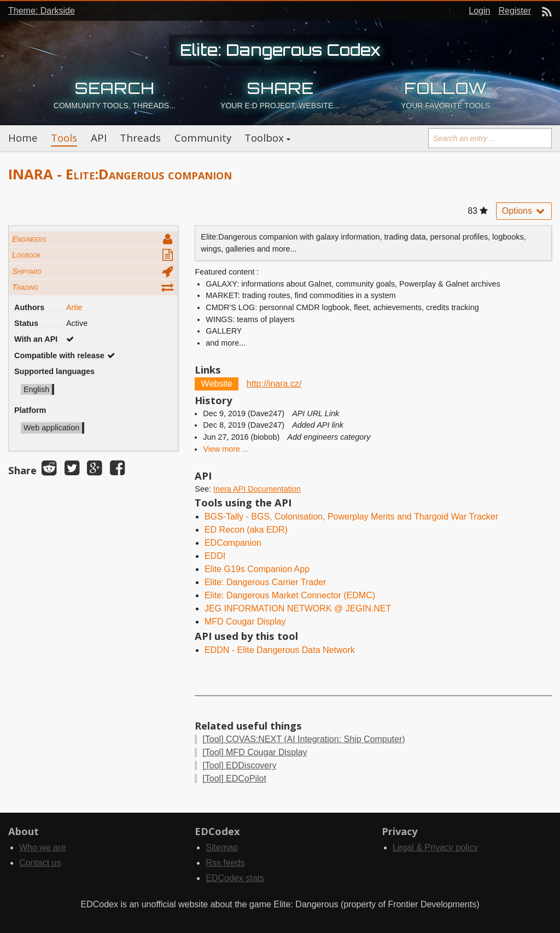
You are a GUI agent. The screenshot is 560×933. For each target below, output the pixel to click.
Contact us (40, 863)
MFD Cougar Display (245, 622)
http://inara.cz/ (274, 384)
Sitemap (222, 847)
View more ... (226, 449)
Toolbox (264, 138)
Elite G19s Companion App (257, 569)
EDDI (215, 556)
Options (524, 211)
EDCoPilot (234, 779)
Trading (25, 287)
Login (479, 11)
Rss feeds (225, 863)
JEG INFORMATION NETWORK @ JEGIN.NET (298, 608)
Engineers (29, 239)
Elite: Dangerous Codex (280, 50)
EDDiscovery (239, 765)
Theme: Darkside (42, 11)
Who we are (42, 847)
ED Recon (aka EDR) (246, 530)
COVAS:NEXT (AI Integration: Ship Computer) (304, 739)
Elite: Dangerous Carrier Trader (265, 582)
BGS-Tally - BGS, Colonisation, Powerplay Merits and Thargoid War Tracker (351, 517)
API (99, 138)
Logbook (26, 255)
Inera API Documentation (257, 489)
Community (203, 138)
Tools (64, 138)
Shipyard (27, 271)
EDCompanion (233, 543)
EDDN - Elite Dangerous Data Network (280, 650)
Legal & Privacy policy (436, 847)
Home (23, 138)
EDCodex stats (235, 878)
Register (515, 11)
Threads (140, 138)
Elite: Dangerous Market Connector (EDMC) (290, 595)
